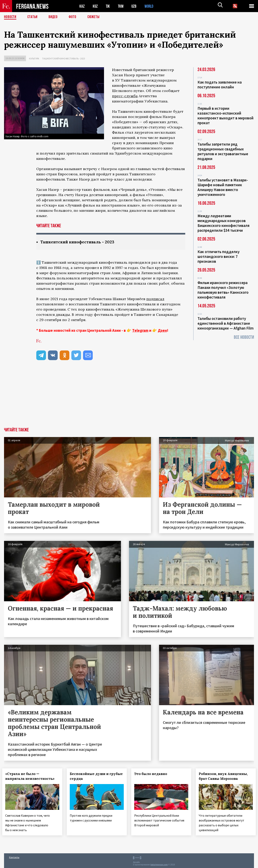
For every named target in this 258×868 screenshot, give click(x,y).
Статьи (33, 17)
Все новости (244, 337)
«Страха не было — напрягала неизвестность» (32, 776)
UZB (135, 6)
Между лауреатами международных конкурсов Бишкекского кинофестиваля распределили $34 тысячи (224, 223)
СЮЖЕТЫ (96, 17)
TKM (121, 6)
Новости (10, 17)
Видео (55, 17)
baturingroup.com (159, 864)
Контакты (14, 856)
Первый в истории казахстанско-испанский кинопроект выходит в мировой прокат (226, 116)
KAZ (82, 6)
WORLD (150, 6)
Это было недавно (152, 774)
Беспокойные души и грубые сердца (89, 776)
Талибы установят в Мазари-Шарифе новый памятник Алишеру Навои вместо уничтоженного (223, 187)
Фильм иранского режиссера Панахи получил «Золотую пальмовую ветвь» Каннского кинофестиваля (223, 290)
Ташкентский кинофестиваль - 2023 (64, 58)
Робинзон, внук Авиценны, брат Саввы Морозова (225, 776)
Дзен (162, 331)
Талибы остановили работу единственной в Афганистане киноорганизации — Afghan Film (226, 323)
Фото (74, 17)
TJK (108, 6)
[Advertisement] (129, 398)
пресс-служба (125, 96)
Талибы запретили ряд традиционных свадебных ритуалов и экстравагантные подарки (223, 151)
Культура (34, 58)
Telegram (140, 331)
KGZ (95, 6)
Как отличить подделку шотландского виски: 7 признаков (218, 256)
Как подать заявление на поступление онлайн (220, 85)
